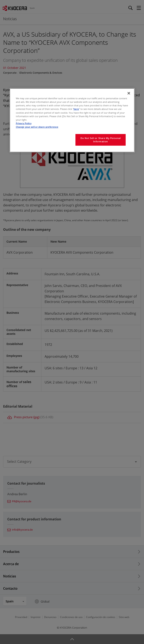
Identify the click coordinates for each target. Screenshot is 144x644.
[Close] (129, 93)
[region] (72, 120)
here (76, 109)
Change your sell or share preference (37, 127)
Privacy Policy (24, 123)
